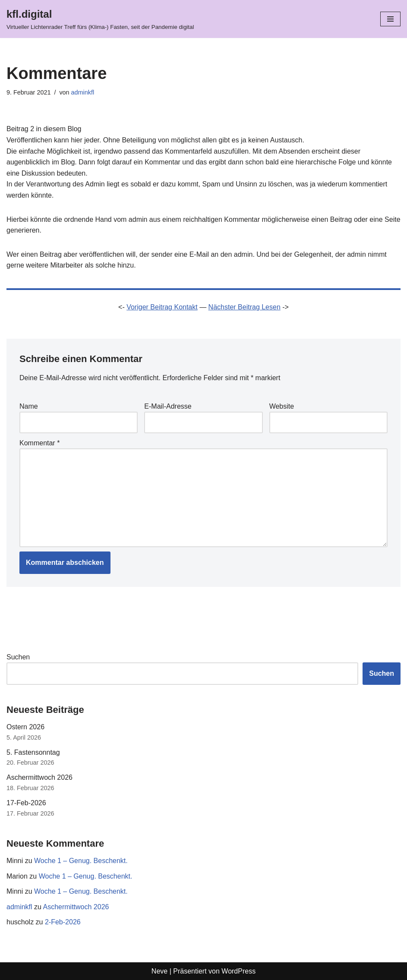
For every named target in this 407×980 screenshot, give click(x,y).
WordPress (238, 971)
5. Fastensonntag (33, 752)
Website (282, 406)
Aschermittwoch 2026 (39, 777)
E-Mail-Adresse (168, 406)
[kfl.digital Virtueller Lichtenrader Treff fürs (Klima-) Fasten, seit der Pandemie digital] (100, 19)
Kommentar (39, 443)
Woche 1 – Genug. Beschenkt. (81, 861)
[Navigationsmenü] (390, 19)
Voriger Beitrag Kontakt (162, 307)
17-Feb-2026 (26, 803)
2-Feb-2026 (63, 922)
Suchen (18, 657)
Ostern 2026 (25, 727)
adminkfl (83, 92)
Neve (159, 971)
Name (29, 406)
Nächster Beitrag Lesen (245, 307)
